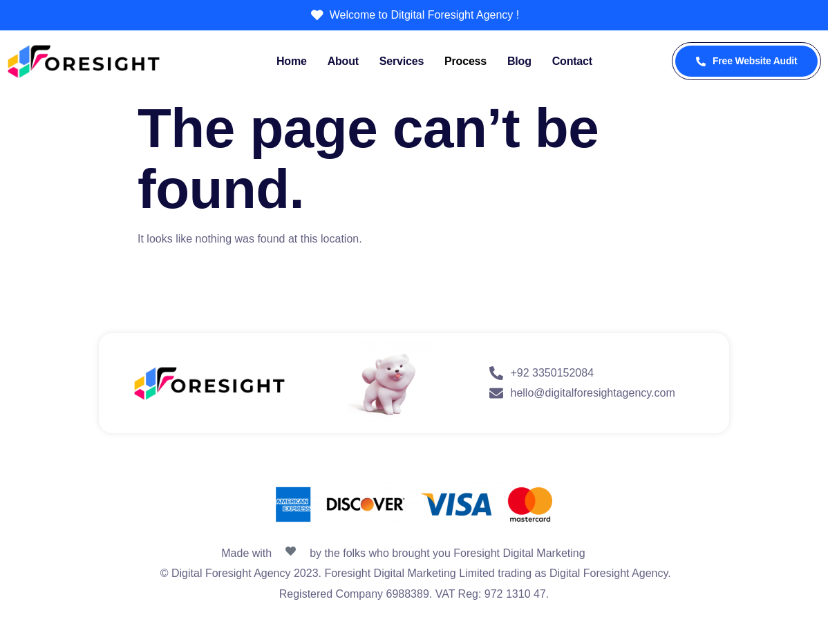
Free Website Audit (746, 61)
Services (402, 61)
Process (465, 61)
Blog (519, 61)
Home (292, 61)
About (343, 61)
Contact (572, 61)
